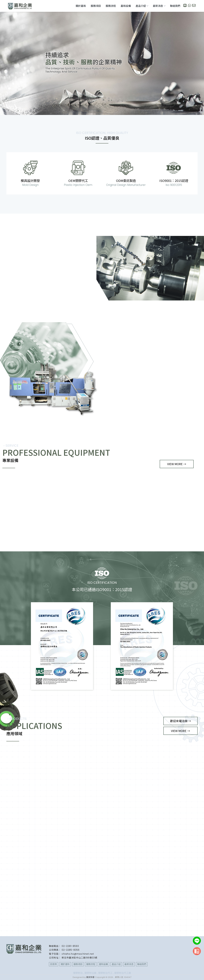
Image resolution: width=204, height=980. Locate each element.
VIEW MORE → (19, 296)
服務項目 (96, 6)
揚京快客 (90, 977)
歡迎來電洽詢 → (181, 721)
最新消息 (159, 6)
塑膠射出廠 (90, 973)
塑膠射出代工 (105, 973)
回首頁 (54, 964)
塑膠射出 (78, 973)
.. (114, 977)
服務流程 (111, 6)
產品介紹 (142, 6)
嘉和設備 (126, 6)
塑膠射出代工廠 (123, 973)
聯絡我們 (175, 6)
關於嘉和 (81, 6)
